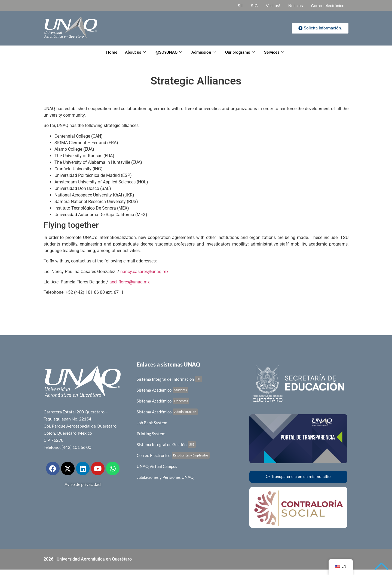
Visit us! (273, 6)
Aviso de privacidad (83, 484)
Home (111, 52)
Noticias (295, 6)
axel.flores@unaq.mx (130, 282)
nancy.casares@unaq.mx (144, 272)
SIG (254, 6)
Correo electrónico (328, 6)
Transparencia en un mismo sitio (298, 477)
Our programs (241, 52)
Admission (204, 52)
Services (275, 52)
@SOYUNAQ (169, 52)
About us (135, 52)
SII (240, 6)
